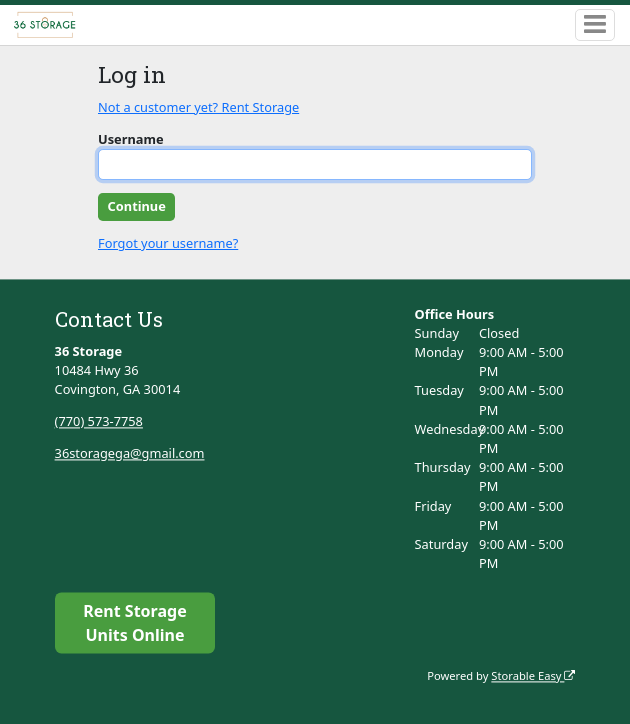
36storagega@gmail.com (130, 453)
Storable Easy (533, 675)
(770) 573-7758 (99, 421)
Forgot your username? (168, 243)
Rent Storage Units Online (134, 623)
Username (131, 139)
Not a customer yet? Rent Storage (198, 107)
